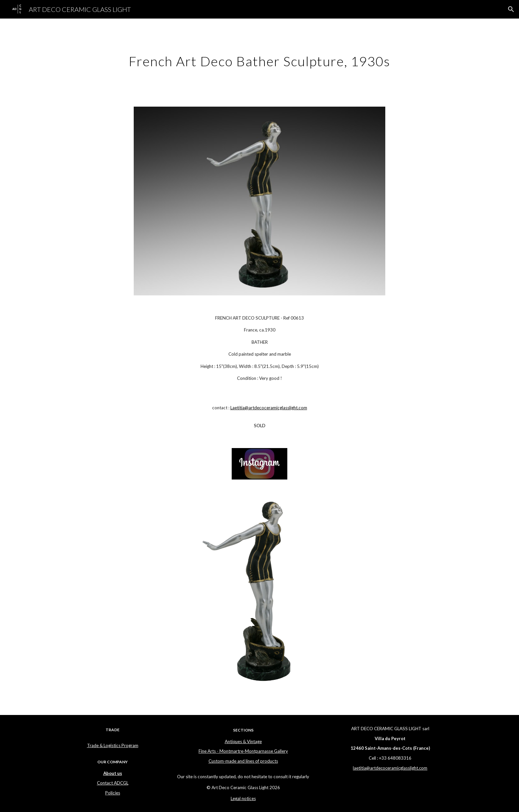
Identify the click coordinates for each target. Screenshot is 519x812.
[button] (511, 9)
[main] (259, 59)
